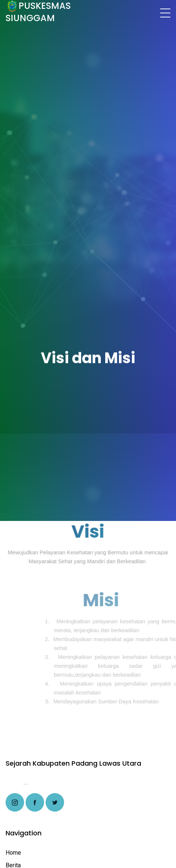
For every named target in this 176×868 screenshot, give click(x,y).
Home (13, 853)
